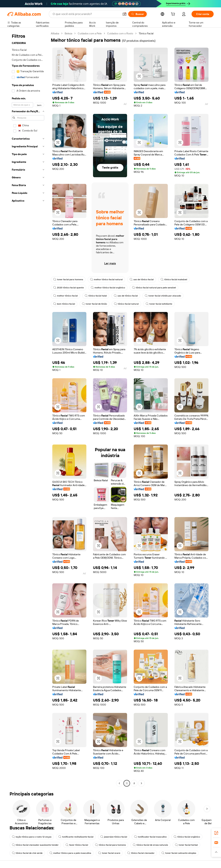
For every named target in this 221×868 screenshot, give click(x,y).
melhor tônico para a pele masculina (70, 853)
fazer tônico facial (77, 845)
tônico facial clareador (141, 853)
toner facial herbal (186, 845)
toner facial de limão (94, 304)
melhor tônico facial (65, 296)
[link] (216, 833)
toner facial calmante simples (179, 853)
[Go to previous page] (119, 783)
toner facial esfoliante (159, 304)
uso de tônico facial (142, 279)
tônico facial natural (126, 304)
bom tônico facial (64, 304)
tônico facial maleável (174, 279)
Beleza (68, 33)
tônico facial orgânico (187, 837)
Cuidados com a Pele (90, 33)
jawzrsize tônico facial (114, 837)
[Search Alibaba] (86, 14)
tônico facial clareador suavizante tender (35, 845)
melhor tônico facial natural (106, 279)
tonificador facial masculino (150, 837)
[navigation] (28, 409)
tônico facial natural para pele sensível (154, 288)
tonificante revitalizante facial (76, 837)
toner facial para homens (68, 279)
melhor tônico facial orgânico (108, 288)
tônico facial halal (96, 296)
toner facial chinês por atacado (163, 296)
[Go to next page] (141, 783)
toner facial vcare (109, 853)
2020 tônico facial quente (69, 288)
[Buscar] (137, 14)
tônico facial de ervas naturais (150, 845)
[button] (124, 14)
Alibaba (55, 33)
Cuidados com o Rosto (120, 33)
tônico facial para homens (110, 845)
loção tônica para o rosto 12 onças (32, 837)
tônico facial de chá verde (27, 853)
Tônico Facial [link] (146, 33)
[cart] (174, 15)
